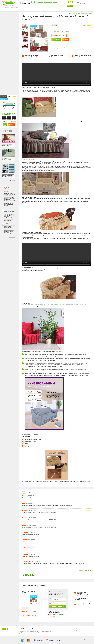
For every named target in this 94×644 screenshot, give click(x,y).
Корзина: (83, 2)
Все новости (12, 237)
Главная (62, 629)
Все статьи (12, 180)
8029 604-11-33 (26, 2)
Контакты (78, 633)
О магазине (40, 2)
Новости (62, 631)
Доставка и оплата (48, 2)
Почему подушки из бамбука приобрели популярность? (7, 160)
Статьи (61, 633)
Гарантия (55, 2)
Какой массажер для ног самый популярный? (8, 145)
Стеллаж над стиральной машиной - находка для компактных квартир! (8, 175)
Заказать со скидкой (58, 606)
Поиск (71, 6)
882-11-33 (26, 4)
